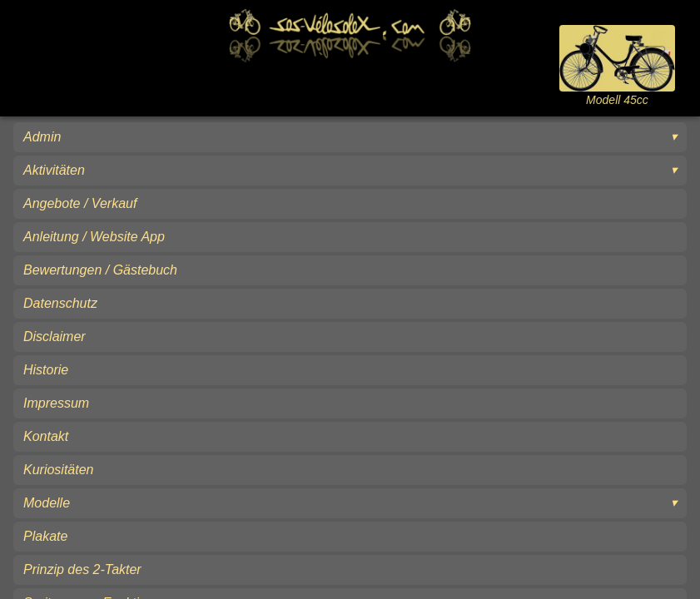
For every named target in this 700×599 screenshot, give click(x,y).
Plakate (45, 536)
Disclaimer (55, 337)
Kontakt (46, 436)
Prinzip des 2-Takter (82, 569)
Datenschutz (60, 303)
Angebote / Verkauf (80, 203)
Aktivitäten (54, 170)
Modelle (47, 503)
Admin (42, 137)
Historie (46, 370)
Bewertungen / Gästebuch (100, 270)
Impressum (56, 403)
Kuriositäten (59, 470)
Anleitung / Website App (94, 237)
